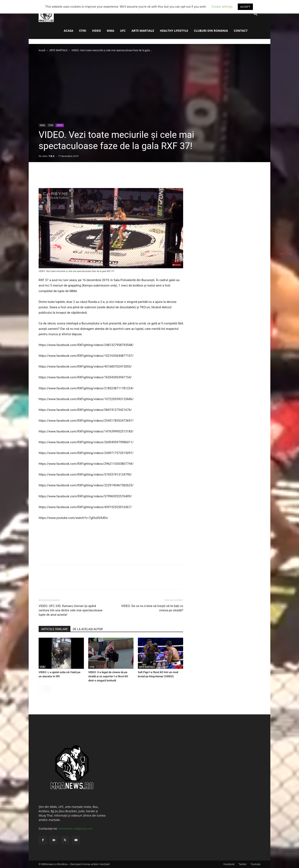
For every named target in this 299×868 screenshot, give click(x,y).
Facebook (229, 864)
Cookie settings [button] (222, 7)
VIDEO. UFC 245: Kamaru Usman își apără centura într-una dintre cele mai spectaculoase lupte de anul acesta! (70, 610)
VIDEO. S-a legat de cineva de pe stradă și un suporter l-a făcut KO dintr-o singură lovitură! (108, 676)
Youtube (255, 864)
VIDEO (96, 31)
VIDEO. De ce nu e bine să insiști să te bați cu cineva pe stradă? (152, 608)
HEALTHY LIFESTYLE (174, 31)
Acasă (42, 50)
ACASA (69, 31)
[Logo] (46, 14)
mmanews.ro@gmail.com (75, 829)
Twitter (243, 864)
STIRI (83, 31)
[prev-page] (41, 689)
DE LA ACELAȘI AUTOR (88, 629)
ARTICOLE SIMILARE (55, 629)
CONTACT (241, 31)
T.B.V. (52, 156)
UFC (123, 31)
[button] (255, 14)
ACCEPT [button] (245, 7)
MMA (110, 31)
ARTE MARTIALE (143, 31)
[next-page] (48, 689)
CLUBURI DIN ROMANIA (211, 31)
